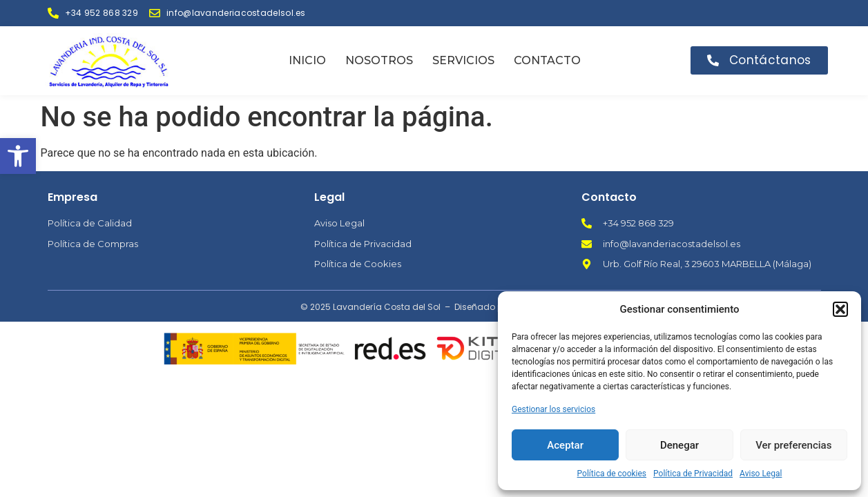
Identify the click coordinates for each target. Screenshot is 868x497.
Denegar (679, 445)
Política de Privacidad (693, 474)
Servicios (463, 60)
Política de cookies (612, 474)
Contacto (547, 60)
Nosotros (379, 60)
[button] (18, 156)
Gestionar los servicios (553, 409)
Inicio (307, 60)
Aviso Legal (761, 474)
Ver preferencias (793, 445)
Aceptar (565, 445)
